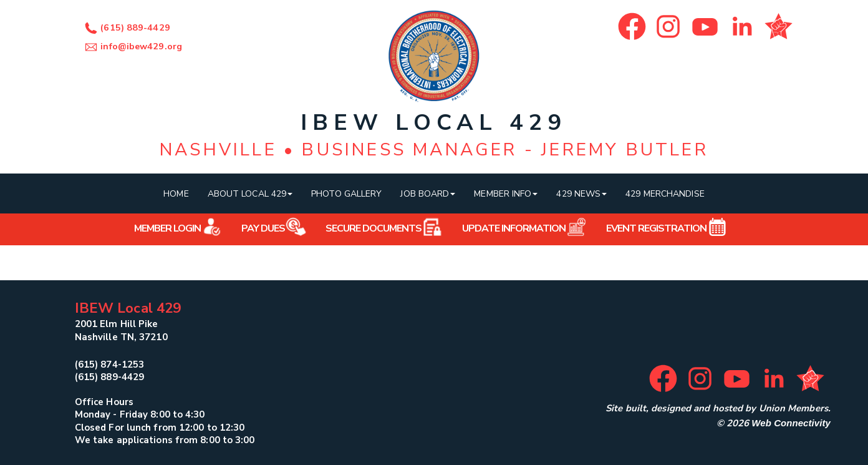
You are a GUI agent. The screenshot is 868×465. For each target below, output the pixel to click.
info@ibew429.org (132, 46)
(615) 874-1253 (109, 365)
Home (176, 194)
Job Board (428, 194)
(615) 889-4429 (126, 28)
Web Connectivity (791, 423)
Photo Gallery (346, 194)
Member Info (506, 194)
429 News (581, 194)
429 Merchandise (665, 194)
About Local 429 (250, 194)
